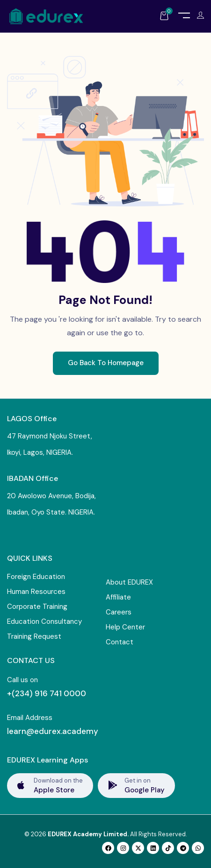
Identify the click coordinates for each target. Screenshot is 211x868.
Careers (119, 612)
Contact (120, 642)
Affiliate (118, 597)
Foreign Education (36, 577)
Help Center (125, 627)
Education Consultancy (44, 621)
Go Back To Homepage (106, 363)
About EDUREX (129, 582)
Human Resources (36, 592)
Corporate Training (37, 607)
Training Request (34, 636)
